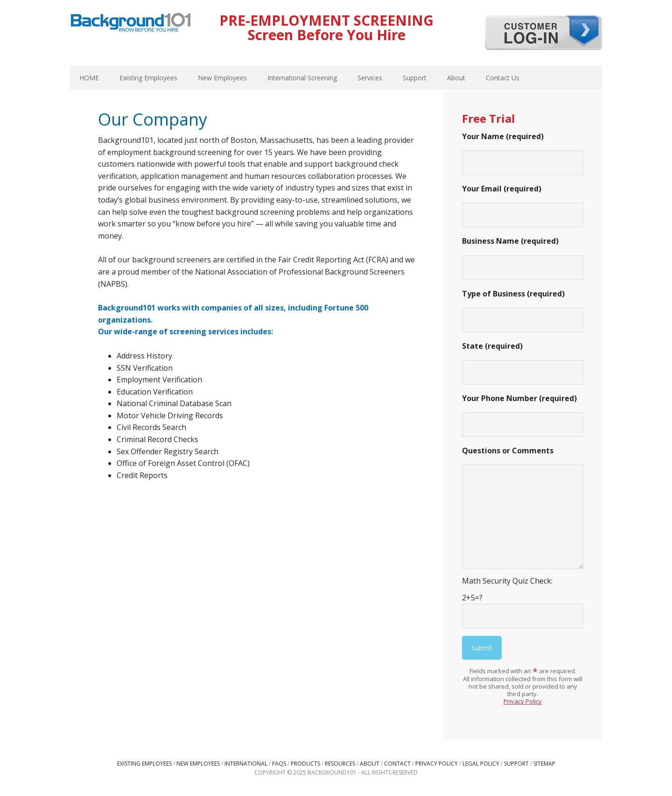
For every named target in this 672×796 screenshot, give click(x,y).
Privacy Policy (523, 701)
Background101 (131, 23)
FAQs (279, 764)
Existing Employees (144, 764)
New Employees (198, 764)
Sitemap (544, 764)
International (246, 764)
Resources (340, 764)
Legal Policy (481, 764)
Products (305, 764)
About (370, 764)
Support (516, 764)
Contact (397, 764)
